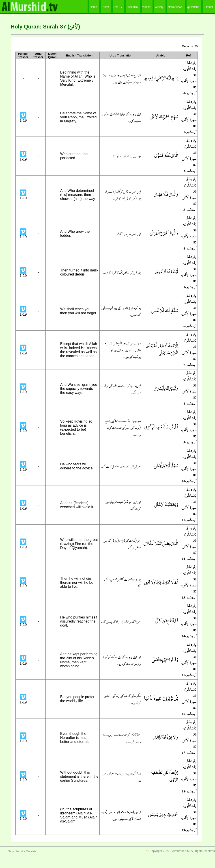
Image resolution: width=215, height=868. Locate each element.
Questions (193, 7)
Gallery (159, 7)
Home (93, 7)
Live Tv (118, 7)
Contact (208, 7)
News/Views (175, 7)
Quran (105, 7)
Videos (146, 7)
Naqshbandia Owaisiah (23, 851)
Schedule (132, 7)
